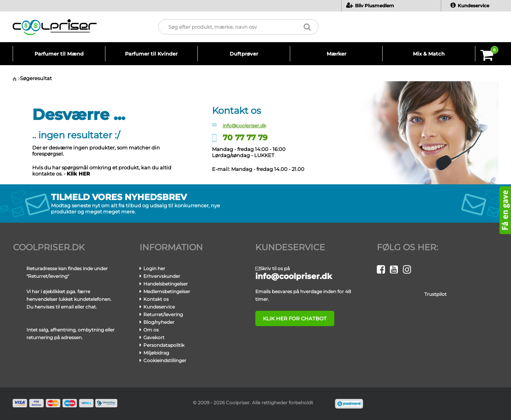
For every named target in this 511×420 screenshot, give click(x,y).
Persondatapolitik (164, 345)
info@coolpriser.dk (244, 126)
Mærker (336, 54)
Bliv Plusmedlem (370, 6)
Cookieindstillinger (165, 360)
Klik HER (78, 174)
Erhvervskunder (162, 276)
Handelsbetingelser (166, 284)
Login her (154, 268)
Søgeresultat (36, 78)
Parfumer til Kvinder (151, 54)
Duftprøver (244, 54)
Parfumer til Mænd (59, 54)
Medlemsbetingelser (167, 291)
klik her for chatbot (295, 318)
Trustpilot (435, 294)
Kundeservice (470, 6)
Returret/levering (163, 314)
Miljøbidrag (156, 353)
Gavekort (154, 337)
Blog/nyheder (159, 322)
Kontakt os (156, 299)
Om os (151, 330)
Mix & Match (429, 54)
